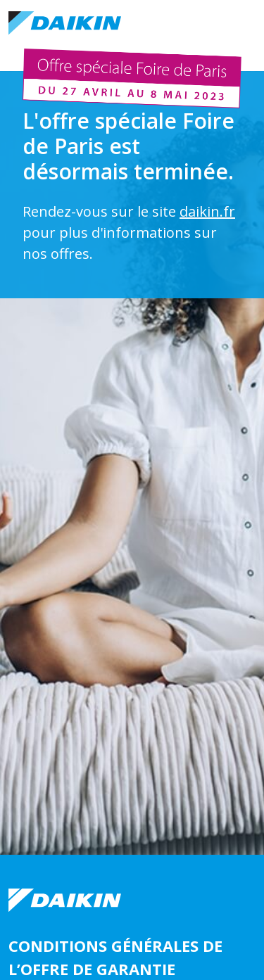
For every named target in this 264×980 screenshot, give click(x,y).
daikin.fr (207, 211)
